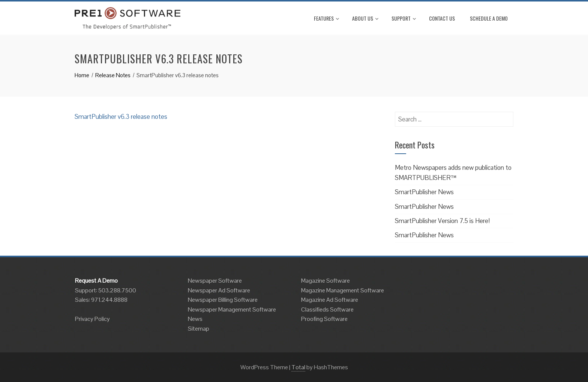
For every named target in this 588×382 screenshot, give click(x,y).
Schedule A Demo (489, 18)
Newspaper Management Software (232, 309)
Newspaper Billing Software (223, 300)
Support (404, 18)
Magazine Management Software (343, 290)
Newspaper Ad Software (219, 290)
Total (298, 367)
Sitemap (199, 329)
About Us (365, 18)
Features (326, 18)
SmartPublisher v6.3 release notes (121, 117)
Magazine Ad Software (330, 300)
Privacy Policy (92, 319)
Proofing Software (324, 319)
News (195, 319)
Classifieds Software (327, 309)
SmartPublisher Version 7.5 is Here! (442, 221)
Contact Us (442, 18)
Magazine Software (325, 281)
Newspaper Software (215, 281)
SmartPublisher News (424, 192)
